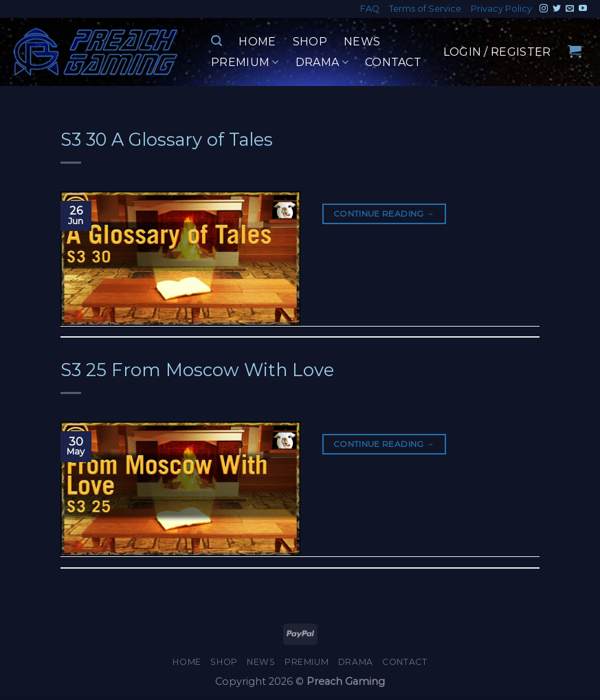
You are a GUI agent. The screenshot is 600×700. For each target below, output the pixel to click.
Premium (245, 63)
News (362, 42)
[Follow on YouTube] (583, 9)
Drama (322, 63)
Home (257, 42)
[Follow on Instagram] (544, 9)
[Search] (216, 41)
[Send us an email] (570, 9)
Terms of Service (425, 9)
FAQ (370, 9)
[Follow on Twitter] (557, 9)
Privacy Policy (501, 9)
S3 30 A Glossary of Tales (167, 139)
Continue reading (384, 214)
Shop (310, 42)
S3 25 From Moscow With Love (197, 370)
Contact (393, 62)
